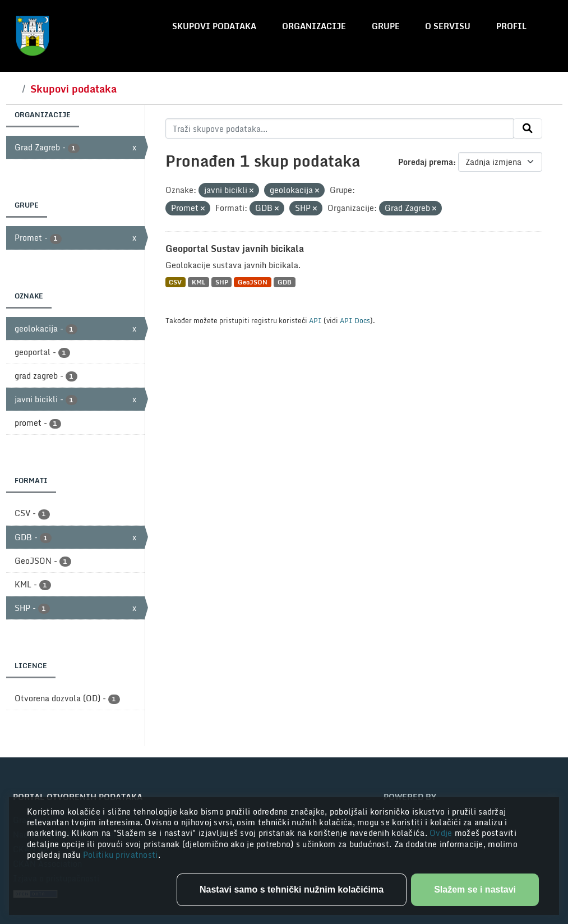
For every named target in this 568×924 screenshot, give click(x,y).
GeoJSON (253, 282)
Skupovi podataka (214, 26)
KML (198, 282)
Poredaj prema (426, 162)
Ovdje (442, 833)
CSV (175, 282)
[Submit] (528, 128)
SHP (222, 282)
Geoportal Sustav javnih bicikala (235, 249)
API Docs (355, 320)
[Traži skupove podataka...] (340, 128)
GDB (285, 282)
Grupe (386, 26)
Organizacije (314, 26)
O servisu (448, 26)
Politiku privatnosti (121, 855)
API (315, 320)
